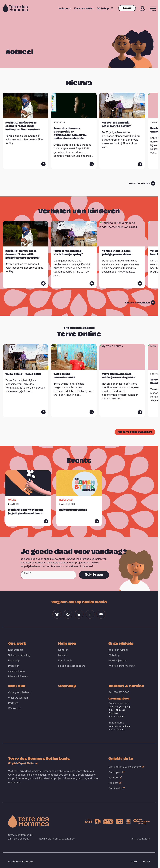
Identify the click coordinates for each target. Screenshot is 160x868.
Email (27, 573)
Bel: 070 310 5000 (119, 692)
